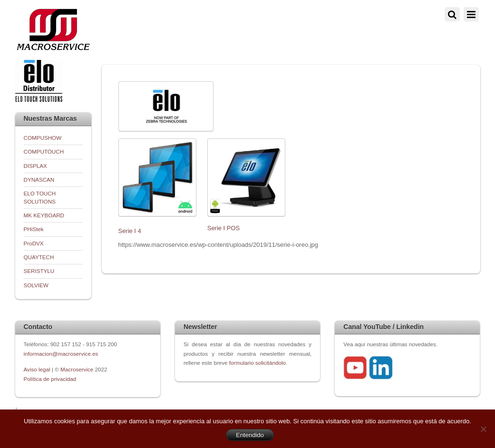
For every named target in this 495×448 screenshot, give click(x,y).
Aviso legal (38, 369)
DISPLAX (35, 166)
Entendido (250, 435)
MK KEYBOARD (44, 215)
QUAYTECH (39, 257)
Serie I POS (223, 228)
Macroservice (77, 369)
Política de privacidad (50, 379)
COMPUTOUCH (44, 151)
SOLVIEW (36, 285)
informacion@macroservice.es (61, 354)
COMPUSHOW (43, 138)
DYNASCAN (39, 180)
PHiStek (34, 229)
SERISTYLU (39, 271)
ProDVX (34, 243)
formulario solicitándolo (257, 363)
